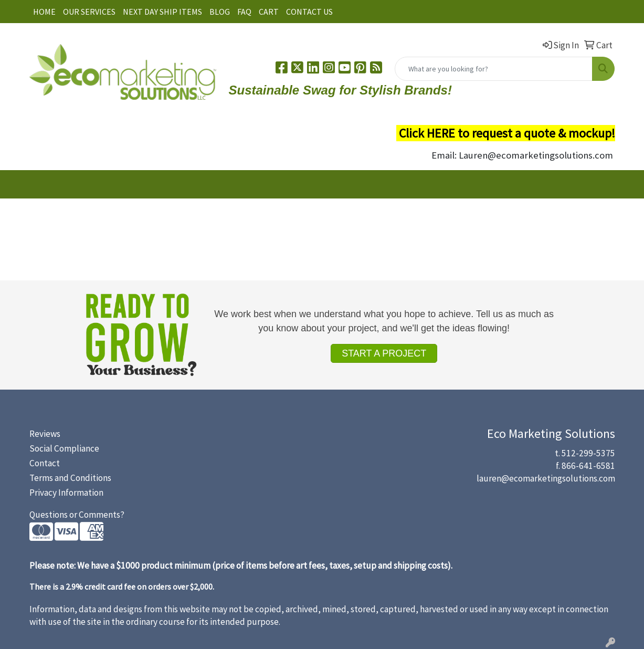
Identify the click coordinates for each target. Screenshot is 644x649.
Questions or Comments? (77, 515)
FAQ (244, 12)
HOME (44, 12)
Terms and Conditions (70, 478)
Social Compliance (64, 448)
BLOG (220, 12)
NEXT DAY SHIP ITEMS (162, 12)
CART (269, 12)
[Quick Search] (494, 69)
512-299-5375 (588, 453)
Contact (45, 463)
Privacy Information (66, 493)
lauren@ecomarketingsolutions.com (546, 478)
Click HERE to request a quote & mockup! (507, 133)
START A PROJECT (384, 353)
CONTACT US (309, 12)
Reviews (45, 434)
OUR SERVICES (89, 12)
